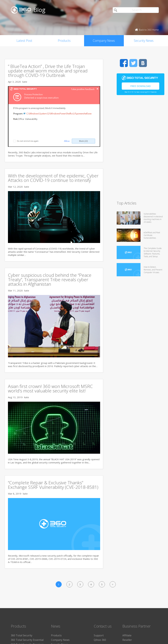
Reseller (127, 640)
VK (143, 63)
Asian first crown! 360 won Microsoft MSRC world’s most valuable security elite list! (50, 388)
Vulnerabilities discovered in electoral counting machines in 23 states (153, 218)
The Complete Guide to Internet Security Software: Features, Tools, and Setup (153, 252)
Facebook (124, 63)
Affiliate (127, 635)
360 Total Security (22, 635)
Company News (104, 41)
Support (99, 635)
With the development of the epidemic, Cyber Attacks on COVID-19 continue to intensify (53, 178)
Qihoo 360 (100, 640)
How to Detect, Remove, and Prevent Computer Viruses (153, 270)
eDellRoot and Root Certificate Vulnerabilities (152, 235)
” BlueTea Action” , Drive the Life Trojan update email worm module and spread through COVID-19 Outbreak (48, 71)
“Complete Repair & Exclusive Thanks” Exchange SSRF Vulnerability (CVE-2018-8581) (53, 485)
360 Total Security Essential (27, 640)
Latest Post (24, 41)
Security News (144, 41)
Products (64, 41)
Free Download (141, 86)
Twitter (133, 63)
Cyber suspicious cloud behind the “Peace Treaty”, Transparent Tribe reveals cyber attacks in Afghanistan (50, 279)
